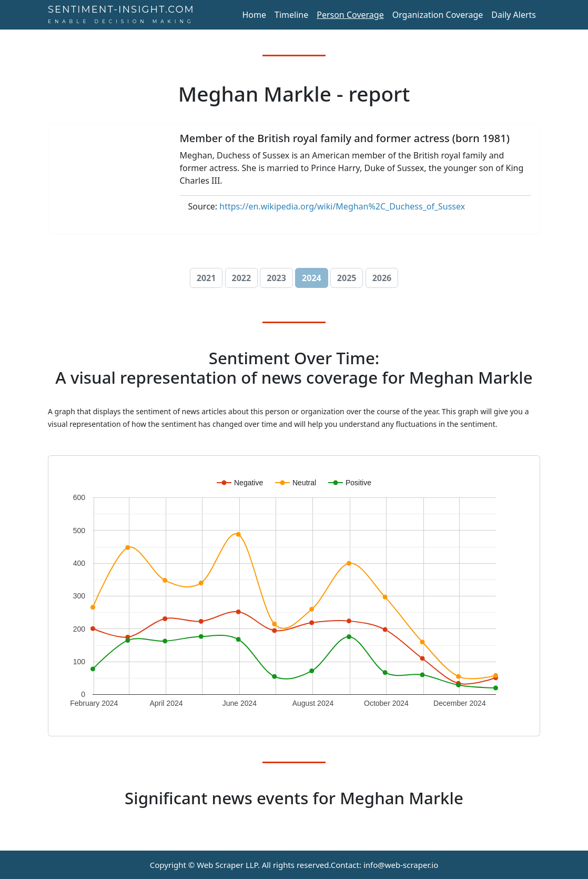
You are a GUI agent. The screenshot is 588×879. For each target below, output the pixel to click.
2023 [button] (276, 278)
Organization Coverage (438, 15)
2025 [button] (347, 278)
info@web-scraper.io (401, 865)
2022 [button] (242, 278)
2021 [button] (206, 278)
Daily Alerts (514, 15)
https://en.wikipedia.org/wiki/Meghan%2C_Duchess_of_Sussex (342, 206)
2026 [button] (382, 278)
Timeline (291, 15)
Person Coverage (350, 15)
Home (254, 15)
